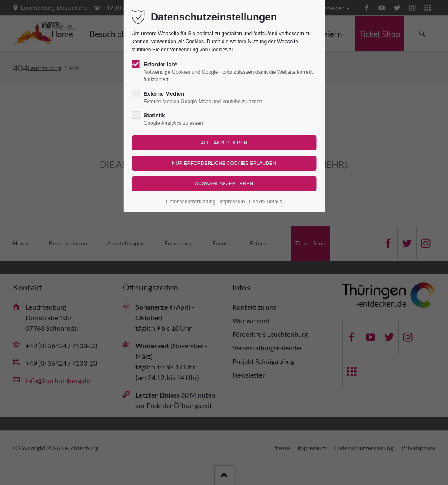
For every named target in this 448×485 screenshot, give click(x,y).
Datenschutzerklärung (191, 202)
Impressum (232, 202)
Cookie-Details (265, 202)
